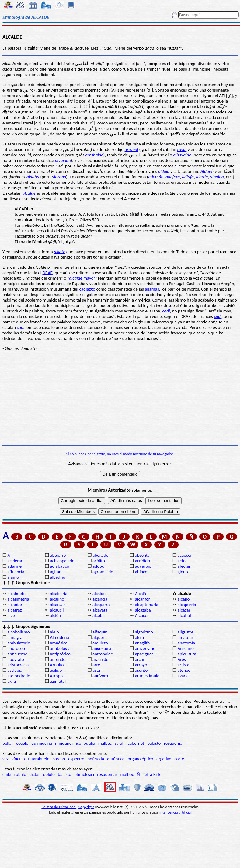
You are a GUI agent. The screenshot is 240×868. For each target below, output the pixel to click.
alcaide (99, 594)
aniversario (145, 648)
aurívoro (100, 676)
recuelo (22, 743)
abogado (101, 555)
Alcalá (141, 594)
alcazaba (143, 610)
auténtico (116, 759)
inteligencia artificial (176, 812)
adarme (14, 566)
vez (5, 759)
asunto (141, 670)
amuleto (100, 643)
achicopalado (62, 561)
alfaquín (100, 632)
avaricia (185, 676)
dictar (35, 774)
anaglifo (142, 643)
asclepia (15, 670)
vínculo (18, 759)
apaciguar (144, 654)
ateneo (184, 670)
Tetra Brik (152, 774)
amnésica (59, 643)
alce (11, 615)
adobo (98, 566)
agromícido (103, 572)
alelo (54, 632)
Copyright (86, 807)
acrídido (143, 561)
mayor (82, 278)
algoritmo (144, 632)
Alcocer (142, 615)
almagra (15, 637)
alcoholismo (18, 632)
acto (182, 561)
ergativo (164, 759)
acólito (99, 561)
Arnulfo (57, 665)
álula (139, 637)
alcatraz (14, 610)
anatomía (186, 643)
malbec (105, 743)
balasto (154, 743)
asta (96, 670)
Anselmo (186, 648)
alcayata (100, 610)
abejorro (58, 555)
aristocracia (18, 665)
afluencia (16, 572)
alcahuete (16, 594)
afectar (184, 566)
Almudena (59, 637)
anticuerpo (17, 654)
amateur (186, 637)
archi (140, 659)
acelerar (15, 561)
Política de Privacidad (59, 807)
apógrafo (16, 659)
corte (179, 759)
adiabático (59, 566)
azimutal (58, 681)
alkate (59, 252)
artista (184, 665)
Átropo (56, 676)
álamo (13, 577)
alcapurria (187, 605)
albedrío (57, 577)
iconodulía (85, 743)
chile (7, 774)
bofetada (96, 759)
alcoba (99, 615)
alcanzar (57, 605)
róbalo (20, 774)
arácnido (101, 659)
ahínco (141, 572)
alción (55, 615)
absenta (142, 555)
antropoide (103, 654)
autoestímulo (147, 676)
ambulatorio (19, 643)
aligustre (186, 632)
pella (7, 743)
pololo (49, 774)
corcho (59, 759)
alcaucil (57, 610)
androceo (16, 648)
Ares (182, 659)
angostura (102, 648)
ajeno (183, 572)
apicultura (187, 654)
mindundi (64, 743)
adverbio (143, 566)
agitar (55, 572)
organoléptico (141, 759)
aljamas (152, 289)
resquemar (174, 743)
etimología (84, 774)
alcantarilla (17, 605)
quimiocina (42, 743)
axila (12, 681)
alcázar (184, 610)
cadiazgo (87, 289)
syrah (120, 743)
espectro (76, 759)
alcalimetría (18, 599)
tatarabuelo (39, 759)
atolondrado (19, 676)
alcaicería (59, 594)
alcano (184, 599)
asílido (56, 670)
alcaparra (101, 605)
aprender (58, 659)
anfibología (60, 648)
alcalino (57, 599)
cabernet (136, 743)
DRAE (48, 273)
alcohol (184, 615)
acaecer (185, 555)
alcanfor (143, 599)
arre (96, 665)
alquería (100, 637)
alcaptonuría (147, 605)
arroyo (141, 665)
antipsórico (60, 654)
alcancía (100, 599)
